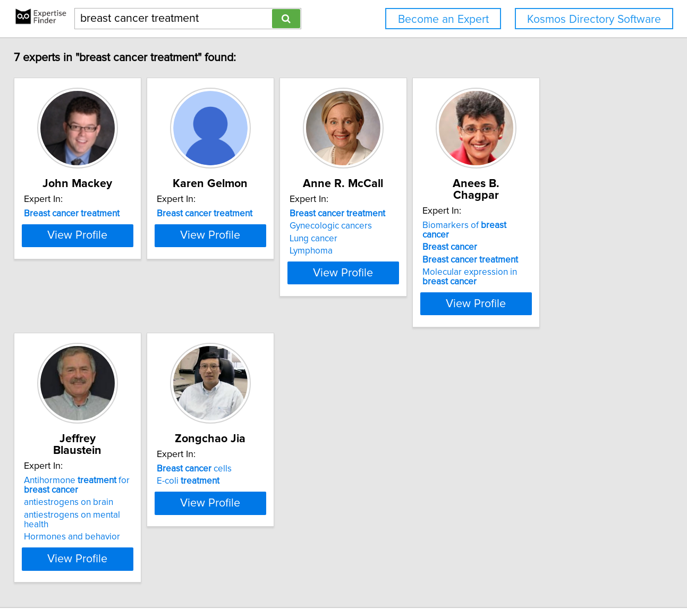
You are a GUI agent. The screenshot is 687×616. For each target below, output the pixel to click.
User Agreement (415, 577)
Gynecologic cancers (395, 226)
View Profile (102, 282)
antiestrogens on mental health (96, 482)
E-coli (226, 460)
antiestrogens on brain (80, 469)
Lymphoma (375, 251)
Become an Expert (443, 19)
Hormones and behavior (83, 494)
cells (232, 448)
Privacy (368, 577)
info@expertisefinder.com (280, 577)
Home (340, 577)
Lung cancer (378, 239)
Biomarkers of (570, 214)
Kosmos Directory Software (594, 19)
